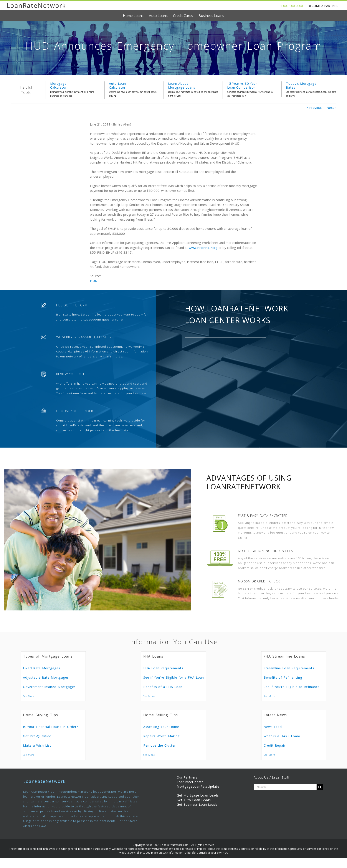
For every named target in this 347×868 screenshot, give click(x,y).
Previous (316, 107)
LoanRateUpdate (190, 782)
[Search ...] (285, 787)
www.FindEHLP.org (203, 248)
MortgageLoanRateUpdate (198, 786)
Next (330, 107)
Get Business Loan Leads (197, 804)
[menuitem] (136, 16)
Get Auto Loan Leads (194, 800)
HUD (94, 281)
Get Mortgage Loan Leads (198, 795)
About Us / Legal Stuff (272, 777)
